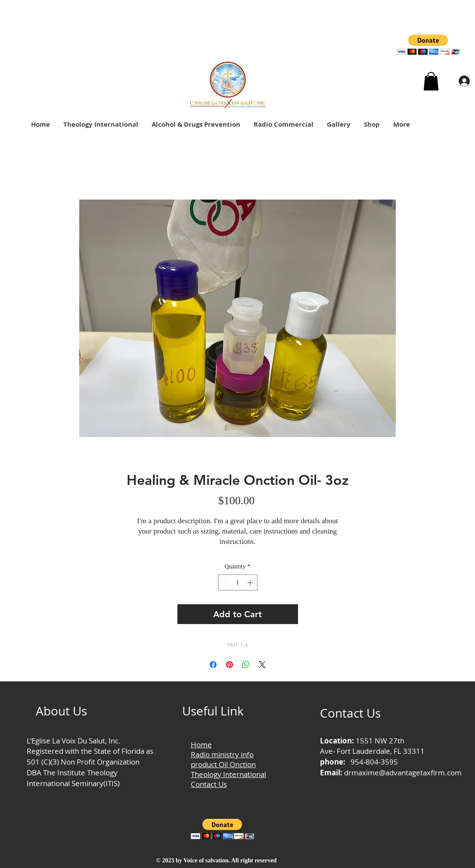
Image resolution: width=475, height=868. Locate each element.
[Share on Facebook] (213, 665)
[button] (428, 45)
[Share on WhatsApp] (246, 665)
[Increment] (251, 582)
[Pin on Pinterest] (230, 665)
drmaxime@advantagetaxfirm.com (403, 773)
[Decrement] (225, 582)
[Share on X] (262, 665)
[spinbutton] (238, 582)
